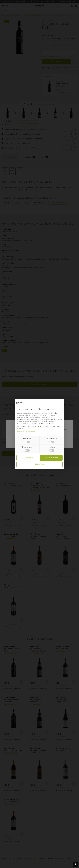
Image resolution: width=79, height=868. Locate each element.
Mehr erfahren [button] (40, 464)
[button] (76, 865)
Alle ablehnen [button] (28, 458)
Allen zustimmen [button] (51, 458)
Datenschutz (30, 432)
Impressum (20, 432)
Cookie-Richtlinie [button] (25, 421)
